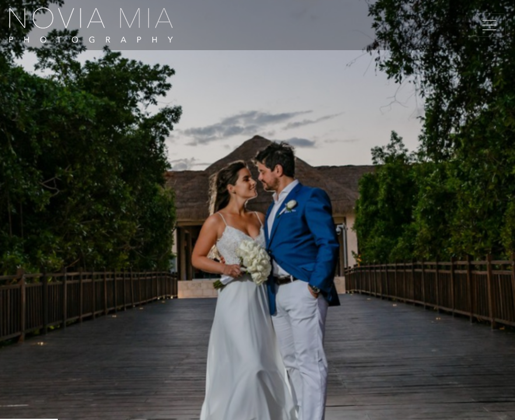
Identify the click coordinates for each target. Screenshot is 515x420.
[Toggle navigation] (489, 25)
